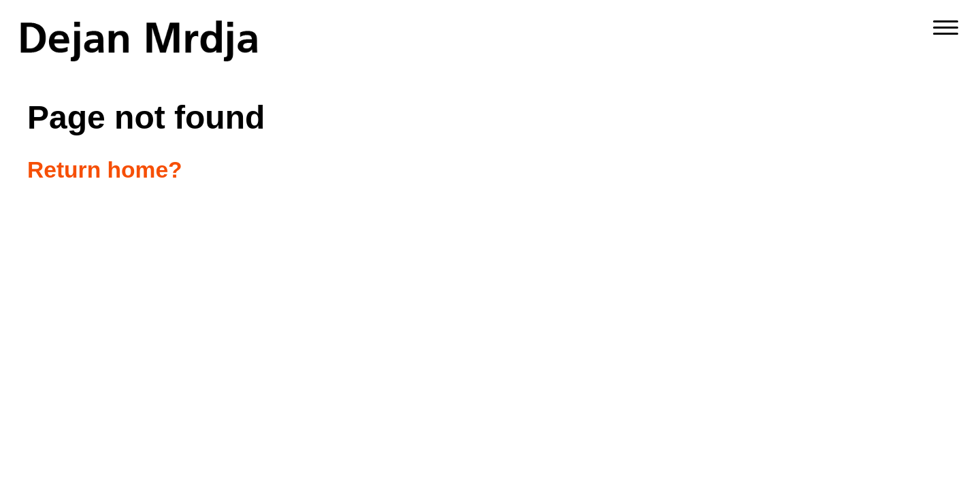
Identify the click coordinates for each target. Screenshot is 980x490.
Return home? (105, 170)
